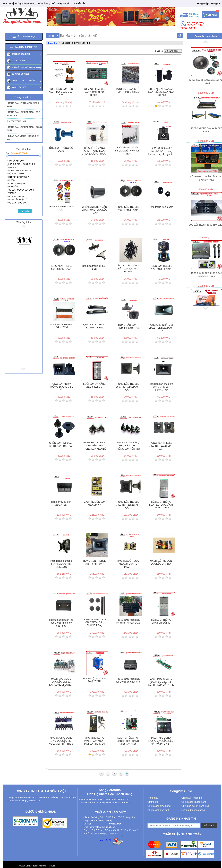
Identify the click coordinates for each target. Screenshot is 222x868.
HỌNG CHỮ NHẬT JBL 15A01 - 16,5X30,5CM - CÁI (161, 328)
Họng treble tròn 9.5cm (161, 207)
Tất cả (51, 36)
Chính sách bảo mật (158, 810)
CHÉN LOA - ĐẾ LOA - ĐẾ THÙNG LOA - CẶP (61, 444)
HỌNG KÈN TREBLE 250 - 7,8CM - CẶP (128, 209)
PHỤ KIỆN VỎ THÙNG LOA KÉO (26, 67)
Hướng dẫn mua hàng (25, 3)
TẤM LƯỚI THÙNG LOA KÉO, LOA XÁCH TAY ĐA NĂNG (161, 505)
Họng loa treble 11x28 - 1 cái (95, 267)
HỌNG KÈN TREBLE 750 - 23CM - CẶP (94, 562)
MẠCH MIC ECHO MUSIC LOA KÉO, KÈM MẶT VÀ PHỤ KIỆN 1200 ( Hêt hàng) (161, 741)
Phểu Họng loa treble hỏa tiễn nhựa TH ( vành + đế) (61, 564)
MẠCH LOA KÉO (19, 87)
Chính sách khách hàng (194, 802)
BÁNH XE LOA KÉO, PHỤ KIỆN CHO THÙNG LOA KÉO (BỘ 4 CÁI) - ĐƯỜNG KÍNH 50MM (128, 446)
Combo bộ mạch (17, 183)
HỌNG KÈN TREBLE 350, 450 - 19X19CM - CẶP (161, 446)
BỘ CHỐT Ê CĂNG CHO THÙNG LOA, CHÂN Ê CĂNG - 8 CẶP (95, 151)
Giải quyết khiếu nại (192, 798)
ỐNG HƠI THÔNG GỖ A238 (61, 149)
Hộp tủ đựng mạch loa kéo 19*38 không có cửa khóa (61, 623)
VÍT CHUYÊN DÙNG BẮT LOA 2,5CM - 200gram (128, 269)
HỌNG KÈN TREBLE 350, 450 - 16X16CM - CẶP (128, 387)
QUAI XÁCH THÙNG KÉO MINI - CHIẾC (94, 326)
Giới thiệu (8, 3)
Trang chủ (153, 798)
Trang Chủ (53, 43)
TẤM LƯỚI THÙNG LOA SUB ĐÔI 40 (161, 621)
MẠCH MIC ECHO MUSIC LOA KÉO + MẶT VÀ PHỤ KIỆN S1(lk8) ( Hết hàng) (95, 741)
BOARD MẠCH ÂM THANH (20, 171)
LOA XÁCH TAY (19, 61)
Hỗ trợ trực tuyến (61, 3)
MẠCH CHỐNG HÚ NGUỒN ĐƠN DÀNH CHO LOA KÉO (128, 741)
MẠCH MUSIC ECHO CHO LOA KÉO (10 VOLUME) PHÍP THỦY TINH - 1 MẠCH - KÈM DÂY (61, 741)
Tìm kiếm (25, 212)
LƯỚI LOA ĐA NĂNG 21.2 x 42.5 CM (95, 385)
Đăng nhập (203, 3)
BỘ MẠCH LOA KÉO (21, 74)
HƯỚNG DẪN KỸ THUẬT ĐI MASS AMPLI (23, 105)
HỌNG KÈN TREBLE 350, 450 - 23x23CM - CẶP (128, 505)
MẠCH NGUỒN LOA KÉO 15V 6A (94, 503)
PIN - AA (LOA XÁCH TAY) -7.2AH (95, 680)
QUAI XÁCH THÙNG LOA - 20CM (61, 326)
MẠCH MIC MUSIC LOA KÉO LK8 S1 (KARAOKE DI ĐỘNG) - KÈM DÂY (61, 682)
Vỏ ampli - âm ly (16, 174)
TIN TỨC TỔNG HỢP (16, 121)
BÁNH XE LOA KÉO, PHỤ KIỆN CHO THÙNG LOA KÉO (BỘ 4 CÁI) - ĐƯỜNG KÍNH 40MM (94, 446)
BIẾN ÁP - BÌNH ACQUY (19, 177)
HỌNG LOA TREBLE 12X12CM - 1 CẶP (161, 267)
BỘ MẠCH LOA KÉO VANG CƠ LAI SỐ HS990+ (95, 92)
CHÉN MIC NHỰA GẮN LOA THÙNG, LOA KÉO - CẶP (94, 210)
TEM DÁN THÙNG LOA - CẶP (61, 208)
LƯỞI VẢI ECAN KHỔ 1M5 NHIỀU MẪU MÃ (128, 91)
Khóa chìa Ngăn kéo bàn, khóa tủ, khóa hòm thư (128, 151)
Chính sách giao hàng (159, 806)
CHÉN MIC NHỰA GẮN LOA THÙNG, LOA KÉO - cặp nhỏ (161, 92)
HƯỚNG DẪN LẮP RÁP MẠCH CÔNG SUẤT (24, 129)
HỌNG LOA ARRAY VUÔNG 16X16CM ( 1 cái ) (61, 387)
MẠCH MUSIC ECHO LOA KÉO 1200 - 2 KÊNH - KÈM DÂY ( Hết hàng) (161, 682)
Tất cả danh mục (24, 37)
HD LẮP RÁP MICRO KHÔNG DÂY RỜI (23, 138)
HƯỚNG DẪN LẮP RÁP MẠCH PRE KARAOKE (23, 114)
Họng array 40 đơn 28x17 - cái (61, 503)
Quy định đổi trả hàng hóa (195, 806)
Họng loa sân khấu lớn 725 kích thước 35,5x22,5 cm (161, 387)
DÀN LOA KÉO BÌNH (21, 54)
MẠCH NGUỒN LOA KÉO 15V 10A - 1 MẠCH (128, 564)
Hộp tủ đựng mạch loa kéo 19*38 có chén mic (128, 680)
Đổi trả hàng (44, 3)
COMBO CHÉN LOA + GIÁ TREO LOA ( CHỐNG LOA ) (95, 622)
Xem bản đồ (105, 840)
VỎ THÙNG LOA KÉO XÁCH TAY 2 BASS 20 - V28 (61, 92)
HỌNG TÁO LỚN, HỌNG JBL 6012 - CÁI (128, 326)
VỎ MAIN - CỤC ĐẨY (18, 203)
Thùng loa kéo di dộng (24, 81)
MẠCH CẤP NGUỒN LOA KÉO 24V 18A (161, 562)
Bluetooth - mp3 (17, 196)
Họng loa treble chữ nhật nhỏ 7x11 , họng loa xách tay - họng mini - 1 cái (161, 151)
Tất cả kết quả (16, 161)
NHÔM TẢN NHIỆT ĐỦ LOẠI (20, 200)
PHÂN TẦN (13, 187)
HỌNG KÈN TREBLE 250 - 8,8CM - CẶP (61, 267)
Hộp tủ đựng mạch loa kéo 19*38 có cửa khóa (128, 621)
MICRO (12, 180)
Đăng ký (215, 3)
